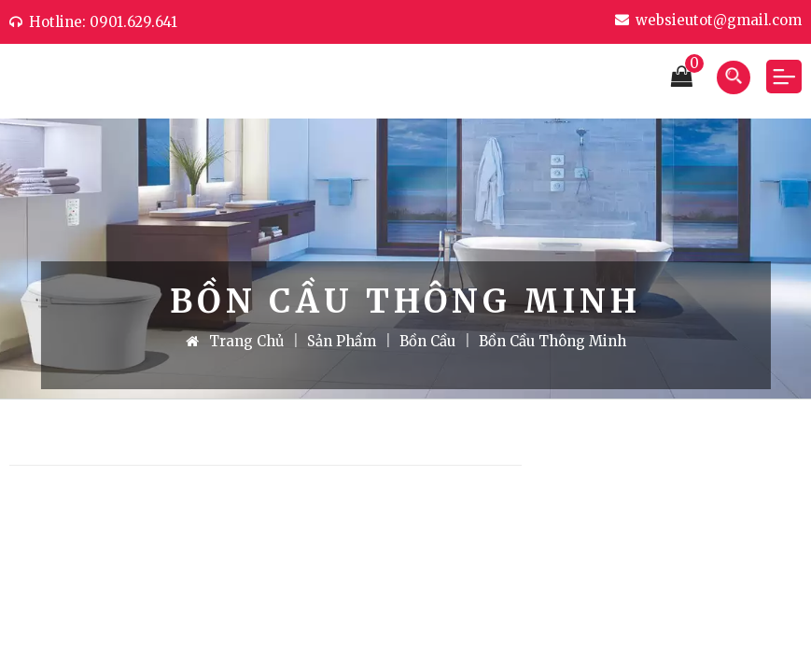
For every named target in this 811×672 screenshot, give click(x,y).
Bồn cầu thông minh (552, 341)
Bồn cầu (427, 341)
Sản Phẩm (342, 341)
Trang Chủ (235, 341)
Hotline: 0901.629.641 (93, 22)
